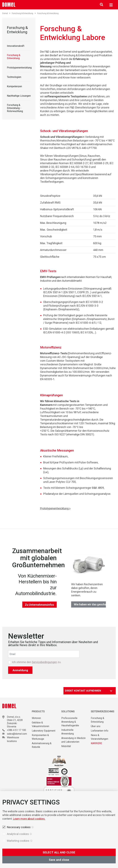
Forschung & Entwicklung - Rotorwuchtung (15, 108)
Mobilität (66, 746)
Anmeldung (20, 670)
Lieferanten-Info (100, 731)
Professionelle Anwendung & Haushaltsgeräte (70, 722)
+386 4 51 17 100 (16, 730)
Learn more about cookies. (29, 819)
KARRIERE (96, 743)
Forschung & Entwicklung (24, 13)
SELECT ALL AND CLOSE (59, 852)
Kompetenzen (14, 86)
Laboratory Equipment (44, 731)
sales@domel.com (17, 734)
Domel (6, 13)
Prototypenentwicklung (19, 68)
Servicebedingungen (44, 662)
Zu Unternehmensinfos (39, 605)
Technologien (14, 77)
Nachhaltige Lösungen (19, 96)
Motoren (36, 718)
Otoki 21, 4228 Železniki (15, 722)
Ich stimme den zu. (37, 662)
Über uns (96, 726)
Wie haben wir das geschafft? (90, 604)
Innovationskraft (16, 46)
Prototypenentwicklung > (55, 508)
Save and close (59, 860)
